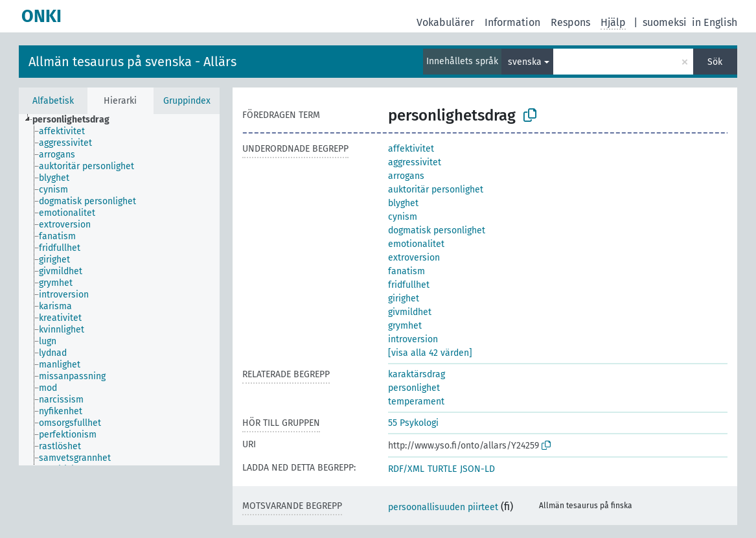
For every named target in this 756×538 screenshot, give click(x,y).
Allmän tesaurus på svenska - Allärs (132, 62)
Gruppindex (187, 101)
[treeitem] (76, 120)
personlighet (414, 388)
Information (512, 22)
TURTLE (442, 469)
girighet (404, 298)
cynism (403, 217)
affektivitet (411, 149)
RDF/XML (406, 469)
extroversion (414, 258)
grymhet (405, 326)
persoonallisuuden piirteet (443, 507)
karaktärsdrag (417, 374)
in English (715, 22)
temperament (416, 402)
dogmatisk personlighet (437, 230)
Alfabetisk (53, 101)
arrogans (406, 176)
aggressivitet (415, 162)
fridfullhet (409, 285)
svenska (525, 62)
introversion (413, 339)
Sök (715, 62)
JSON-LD (477, 469)
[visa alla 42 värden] (430, 353)
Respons (570, 22)
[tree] (119, 290)
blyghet (403, 203)
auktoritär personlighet (436, 190)
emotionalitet (416, 244)
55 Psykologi (413, 423)
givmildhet (410, 312)
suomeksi (665, 22)
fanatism (407, 271)
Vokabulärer (445, 22)
